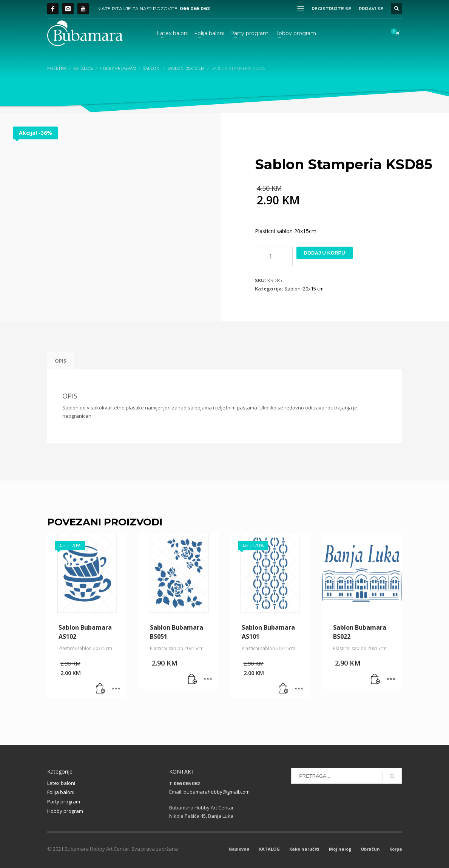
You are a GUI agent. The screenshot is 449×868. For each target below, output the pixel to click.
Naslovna (239, 849)
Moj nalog (340, 849)
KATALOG (269, 849)
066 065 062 (195, 8)
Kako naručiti (304, 849)
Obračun (370, 849)
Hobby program (65, 811)
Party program (64, 802)
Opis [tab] (61, 361)
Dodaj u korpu (325, 253)
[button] (101, 689)
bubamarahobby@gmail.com (217, 792)
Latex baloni (61, 783)
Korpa (396, 849)
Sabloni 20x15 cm (304, 289)
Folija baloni (61, 792)
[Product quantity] (274, 256)
